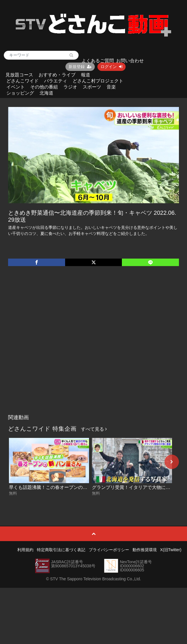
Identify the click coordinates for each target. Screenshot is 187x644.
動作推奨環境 (145, 550)
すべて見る (94, 429)
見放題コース (19, 75)
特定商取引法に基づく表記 (61, 550)
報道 (86, 75)
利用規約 (25, 550)
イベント (16, 87)
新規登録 (80, 67)
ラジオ (70, 87)
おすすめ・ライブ (57, 75)
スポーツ (92, 87)
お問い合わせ (130, 61)
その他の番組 (44, 87)
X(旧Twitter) (171, 550)
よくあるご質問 (98, 61)
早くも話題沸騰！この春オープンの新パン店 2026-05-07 (67, 487)
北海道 (46, 93)
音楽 (111, 87)
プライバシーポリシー (109, 550)
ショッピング (20, 93)
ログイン (112, 67)
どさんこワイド (22, 81)
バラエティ (56, 81)
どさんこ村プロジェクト (98, 81)
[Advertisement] (63, 346)
